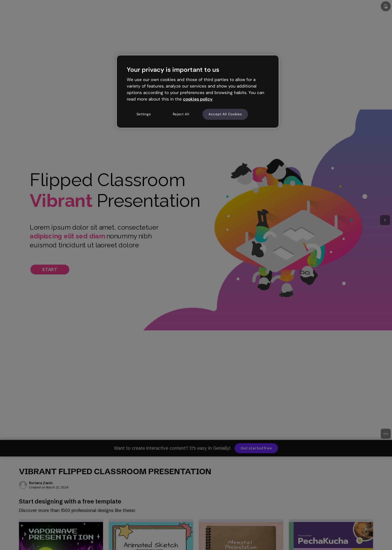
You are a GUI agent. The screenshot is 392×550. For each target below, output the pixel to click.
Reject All (181, 114)
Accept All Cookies (225, 114)
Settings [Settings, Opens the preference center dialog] (144, 114)
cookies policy (198, 99)
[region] (198, 92)
